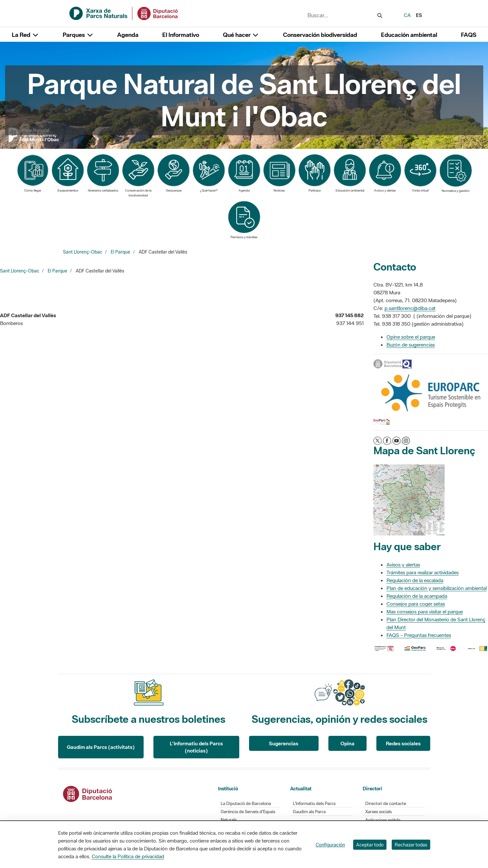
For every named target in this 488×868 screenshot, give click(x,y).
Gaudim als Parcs (309, 812)
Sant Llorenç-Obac (83, 252)
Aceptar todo (370, 845)
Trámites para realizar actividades (423, 572)
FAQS (469, 35)
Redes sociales (403, 743)
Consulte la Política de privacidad (128, 856)
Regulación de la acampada (417, 596)
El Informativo (181, 35)
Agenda (128, 35)
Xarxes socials (378, 812)
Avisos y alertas (403, 565)
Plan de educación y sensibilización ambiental (437, 588)
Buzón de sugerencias (411, 345)
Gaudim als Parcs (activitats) (101, 747)
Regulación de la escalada (415, 580)
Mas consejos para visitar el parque (425, 612)
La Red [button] (25, 35)
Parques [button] (78, 35)
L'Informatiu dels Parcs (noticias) (196, 747)
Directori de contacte (386, 804)
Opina (347, 743)
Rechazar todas (411, 845)
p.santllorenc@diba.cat (410, 308)
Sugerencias (284, 743)
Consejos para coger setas (416, 604)
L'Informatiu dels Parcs (314, 804)
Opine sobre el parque (411, 337)
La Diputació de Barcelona (246, 804)
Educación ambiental (409, 35)
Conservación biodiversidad (320, 35)
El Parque (120, 252)
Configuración (330, 845)
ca (407, 15)
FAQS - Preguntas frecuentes (419, 635)
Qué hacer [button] (241, 35)
